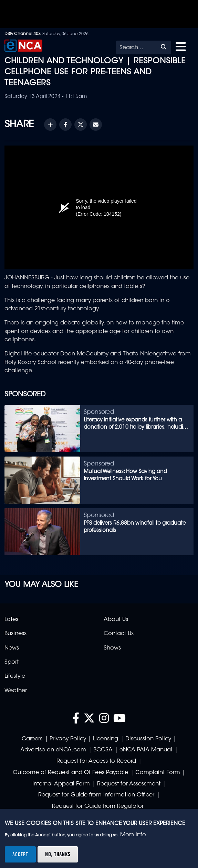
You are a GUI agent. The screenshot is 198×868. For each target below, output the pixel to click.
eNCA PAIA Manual (146, 750)
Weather (16, 691)
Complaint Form (158, 773)
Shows (112, 648)
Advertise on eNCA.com (53, 750)
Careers (32, 739)
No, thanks (58, 854)
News (12, 648)
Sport (12, 662)
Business (15, 634)
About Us (116, 620)
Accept (20, 854)
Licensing (106, 739)
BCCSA (103, 750)
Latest (12, 620)
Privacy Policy (68, 739)
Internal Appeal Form (61, 784)
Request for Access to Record (96, 761)
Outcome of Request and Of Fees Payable (70, 773)
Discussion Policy (148, 739)
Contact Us (119, 634)
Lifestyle (15, 676)
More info (133, 835)
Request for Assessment (129, 784)
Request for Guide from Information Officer (96, 795)
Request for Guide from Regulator (98, 806)
